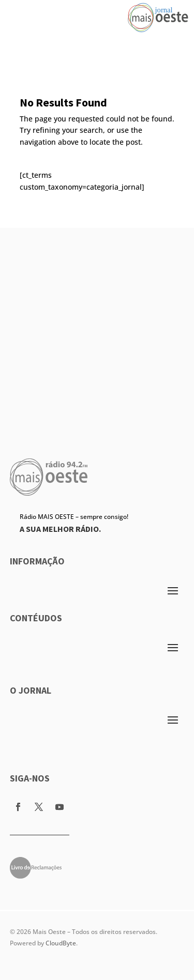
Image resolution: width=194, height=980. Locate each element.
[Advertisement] (97, 325)
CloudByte (61, 943)
